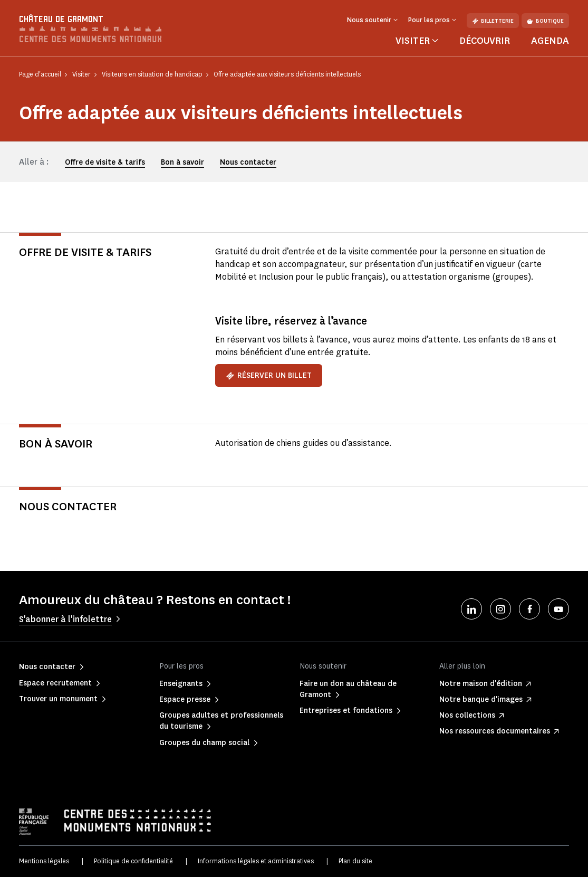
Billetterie (493, 21)
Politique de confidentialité (133, 861)
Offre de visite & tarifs (105, 162)
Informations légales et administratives (256, 861)
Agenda (550, 41)
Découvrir (485, 41)
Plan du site (355, 861)
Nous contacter (248, 162)
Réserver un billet (269, 375)
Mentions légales (44, 861)
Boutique (545, 21)
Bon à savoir (182, 162)
